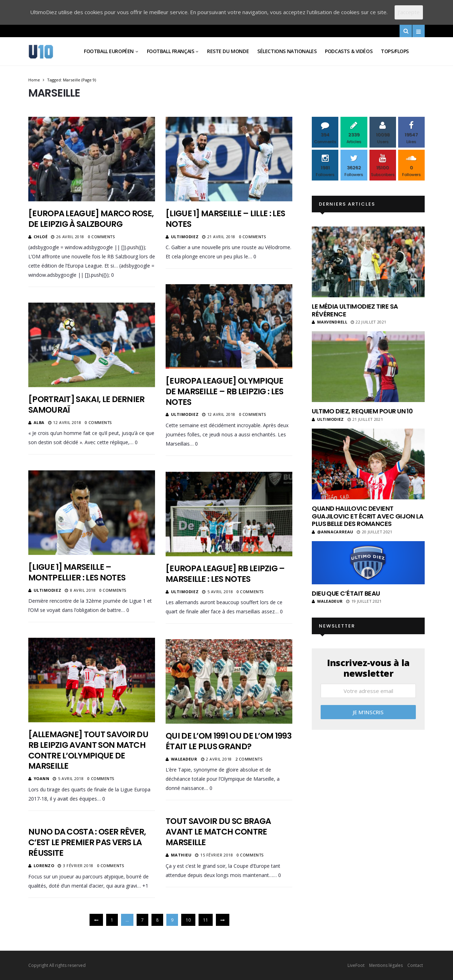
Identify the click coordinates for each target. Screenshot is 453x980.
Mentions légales (386, 965)
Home (34, 80)
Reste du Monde (228, 51)
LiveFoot (356, 965)
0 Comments (101, 237)
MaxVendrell (329, 322)
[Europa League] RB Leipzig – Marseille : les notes (225, 574)
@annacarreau (332, 532)
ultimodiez (185, 237)
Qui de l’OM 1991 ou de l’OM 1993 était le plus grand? (229, 741)
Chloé (41, 237)
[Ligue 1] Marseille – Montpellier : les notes (77, 572)
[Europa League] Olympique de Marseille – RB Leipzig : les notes (225, 391)
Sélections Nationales (287, 51)
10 (188, 920)
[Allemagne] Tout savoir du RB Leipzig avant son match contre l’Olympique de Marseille (88, 750)
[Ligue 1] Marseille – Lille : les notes (225, 219)
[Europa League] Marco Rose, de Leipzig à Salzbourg (91, 219)
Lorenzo (44, 866)
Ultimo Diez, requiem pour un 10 (362, 411)
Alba (39, 422)
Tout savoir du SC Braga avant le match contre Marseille (218, 832)
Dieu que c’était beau (346, 593)
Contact (415, 965)
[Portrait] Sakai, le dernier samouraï (87, 405)
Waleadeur (184, 759)
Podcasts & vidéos (349, 51)
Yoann (42, 778)
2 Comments (249, 759)
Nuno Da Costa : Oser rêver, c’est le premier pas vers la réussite (87, 842)
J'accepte (409, 12)
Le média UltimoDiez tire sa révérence (355, 310)
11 (206, 920)
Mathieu (181, 855)
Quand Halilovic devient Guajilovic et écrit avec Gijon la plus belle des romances (368, 516)
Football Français (171, 51)
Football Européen (109, 51)
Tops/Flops (395, 51)
